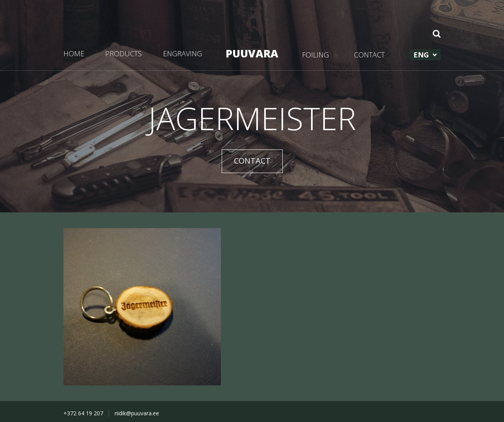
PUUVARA (252, 53)
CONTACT (369, 55)
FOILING (315, 55)
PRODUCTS (123, 53)
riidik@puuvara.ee (137, 413)
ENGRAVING (183, 53)
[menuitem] (425, 55)
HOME (74, 53)
